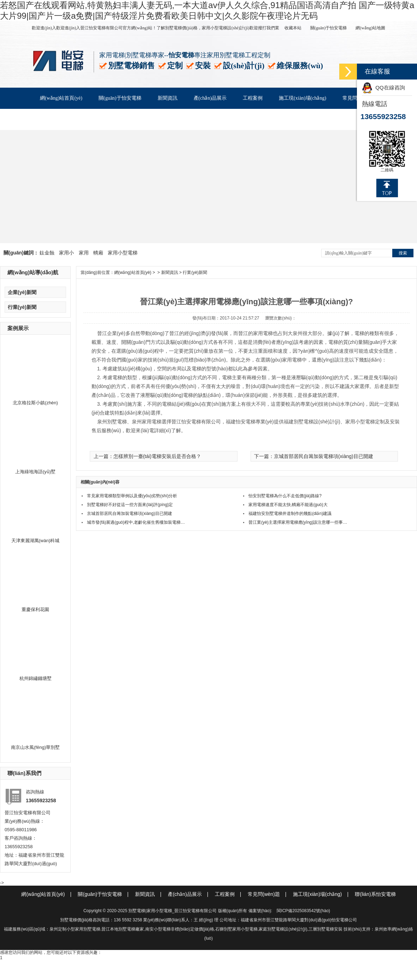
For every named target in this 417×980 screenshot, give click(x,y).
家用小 (66, 253)
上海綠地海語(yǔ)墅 (35, 472)
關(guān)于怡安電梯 (328, 28)
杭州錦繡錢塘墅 (36, 678)
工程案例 (253, 98)
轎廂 (98, 253)
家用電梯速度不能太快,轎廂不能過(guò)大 (288, 505)
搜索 (403, 253)
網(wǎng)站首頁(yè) (61, 98)
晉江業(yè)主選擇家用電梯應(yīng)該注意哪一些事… (298, 522)
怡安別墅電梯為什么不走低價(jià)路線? (285, 496)
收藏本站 (293, 28)
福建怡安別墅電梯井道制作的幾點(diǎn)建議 (290, 514)
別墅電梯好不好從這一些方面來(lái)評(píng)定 (130, 505)
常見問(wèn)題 (270, 894)
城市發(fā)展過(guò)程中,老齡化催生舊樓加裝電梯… (136, 522)
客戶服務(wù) (54, 119)
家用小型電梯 (123, 253)
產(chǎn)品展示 (210, 98)
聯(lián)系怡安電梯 (105, 119)
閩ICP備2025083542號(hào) (303, 911)
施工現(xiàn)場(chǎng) (303, 98)
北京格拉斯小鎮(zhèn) (35, 403)
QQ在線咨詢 (383, 87)
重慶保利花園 (35, 609)
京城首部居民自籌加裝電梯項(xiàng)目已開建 (324, 456)
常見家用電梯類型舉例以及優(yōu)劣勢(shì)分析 (132, 496)
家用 (84, 253)
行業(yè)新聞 (22, 307)
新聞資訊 (168, 98)
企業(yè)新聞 (22, 292)
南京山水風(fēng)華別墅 (35, 747)
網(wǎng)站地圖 (370, 28)
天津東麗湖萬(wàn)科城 (36, 541)
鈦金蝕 (47, 253)
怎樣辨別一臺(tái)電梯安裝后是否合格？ (157, 456)
